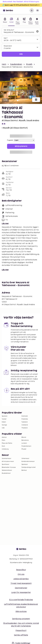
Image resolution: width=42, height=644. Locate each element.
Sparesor (25, 464)
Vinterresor (25, 459)
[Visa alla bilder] (36, 100)
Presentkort (21, 631)
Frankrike (25, 419)
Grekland (25, 425)
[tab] (5, 21)
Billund (24, 437)
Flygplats (10, 140)
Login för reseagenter (21, 592)
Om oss (21, 574)
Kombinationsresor (28, 461)
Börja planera (21, 146)
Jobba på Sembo (21, 579)
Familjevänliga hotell (29, 467)
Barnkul (24, 470)
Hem (4, 64)
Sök (21, 54)
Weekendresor (7, 470)
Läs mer (5, 224)
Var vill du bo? (9, 30)
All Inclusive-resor (8, 461)
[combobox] (19, 32)
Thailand (24, 428)
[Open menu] (38, 10)
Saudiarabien (16, 64)
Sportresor (5, 464)
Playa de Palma (7, 443)
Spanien (5, 416)
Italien (4, 422)
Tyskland (24, 422)
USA (3, 428)
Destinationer (21, 588)
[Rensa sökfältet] (37, 31)
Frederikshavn (26, 446)
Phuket (24, 449)
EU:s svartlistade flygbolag (21, 600)
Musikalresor (6, 473)
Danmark (25, 416)
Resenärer (8, 46)
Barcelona (25, 440)
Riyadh (29, 64)
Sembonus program (21, 619)
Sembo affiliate (21, 635)
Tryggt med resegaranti (21, 583)
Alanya (4, 437)
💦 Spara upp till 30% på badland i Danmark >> (21, 5)
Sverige (4, 425)
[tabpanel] (21, 42)
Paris (3, 440)
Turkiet (4, 419)
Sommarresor (6, 459)
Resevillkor (21, 570)
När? (6, 38)
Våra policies (21, 612)
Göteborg (5, 449)
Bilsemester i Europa (9, 467)
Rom (3, 446)
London (24, 443)
